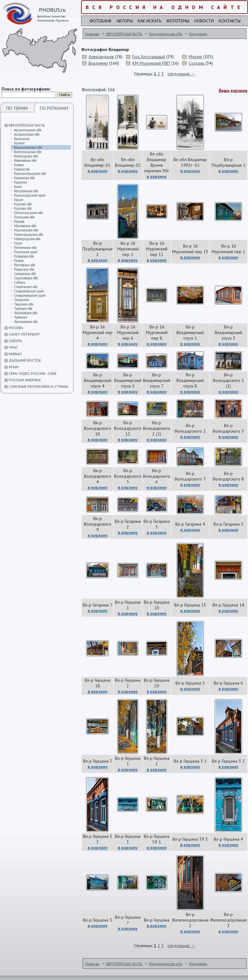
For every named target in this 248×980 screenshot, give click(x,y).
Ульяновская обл (26, 313)
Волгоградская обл (28, 152)
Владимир (198, 34)
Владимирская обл (28, 147)
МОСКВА (16, 328)
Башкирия (22, 139)
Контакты (230, 21)
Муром (195, 57)
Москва (19, 221)
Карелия (21, 182)
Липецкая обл (24, 217)
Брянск (19, 143)
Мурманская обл (26, 230)
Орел (18, 243)
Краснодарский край (30, 195)
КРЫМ (14, 367)
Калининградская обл (30, 174)
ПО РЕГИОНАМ (54, 108)
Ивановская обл (25, 160)
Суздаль (196, 63)
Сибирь (20, 282)
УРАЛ (13, 347)
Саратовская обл (26, 278)
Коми (18, 187)
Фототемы (178, 21)
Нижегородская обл (29, 235)
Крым (19, 200)
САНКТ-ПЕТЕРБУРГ (24, 334)
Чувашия (21, 317)
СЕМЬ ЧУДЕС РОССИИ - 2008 (32, 373)
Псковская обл (24, 256)
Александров (101, 57)
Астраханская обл (27, 134)
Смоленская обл (26, 287)
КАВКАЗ (15, 354)
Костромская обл (26, 191)
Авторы (125, 21)
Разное (19, 261)
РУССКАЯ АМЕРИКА (25, 380)
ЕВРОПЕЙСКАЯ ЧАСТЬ (27, 125)
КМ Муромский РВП (151, 63)
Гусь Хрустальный (149, 57)
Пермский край (26, 252)
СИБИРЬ (16, 341)
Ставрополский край (29, 291)
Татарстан (21, 300)
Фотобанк (101, 21)
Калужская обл (24, 178)
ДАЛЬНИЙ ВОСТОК (25, 360)
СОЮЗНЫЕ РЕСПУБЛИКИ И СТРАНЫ (38, 386)
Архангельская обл (28, 130)
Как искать (149, 21)
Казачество (22, 169)
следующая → (181, 74)
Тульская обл (23, 309)
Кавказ (19, 165)
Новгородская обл (27, 239)
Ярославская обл (26, 322)
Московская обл (25, 226)
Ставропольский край (30, 295)
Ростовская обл (25, 265)
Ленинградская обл (28, 213)
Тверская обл (24, 304)
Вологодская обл (26, 156)
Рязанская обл (24, 269)
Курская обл (23, 204)
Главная (92, 34)
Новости (204, 21)
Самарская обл (25, 274)
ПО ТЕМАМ (17, 108)
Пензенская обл (25, 248)
